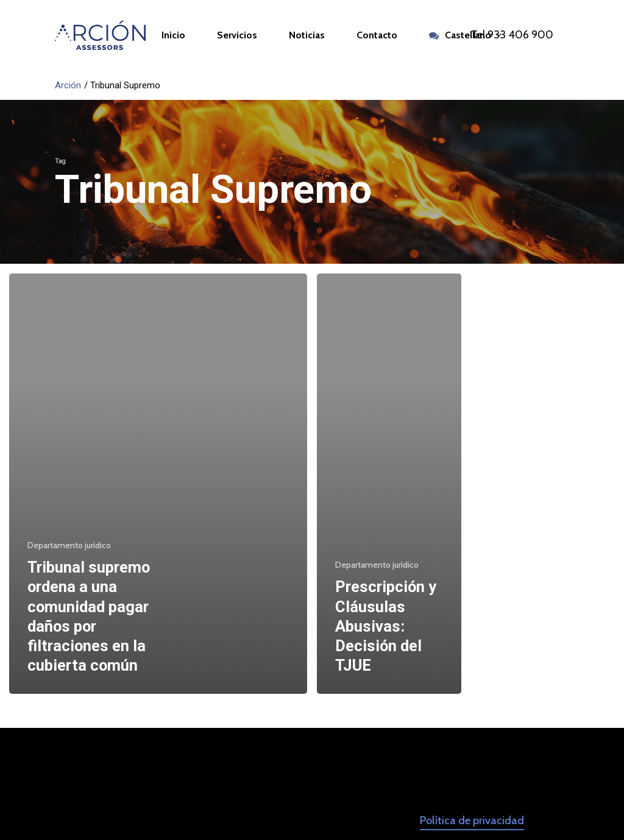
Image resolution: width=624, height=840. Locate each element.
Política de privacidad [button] (472, 821)
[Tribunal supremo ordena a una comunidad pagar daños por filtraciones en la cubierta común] (158, 484)
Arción (68, 85)
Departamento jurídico (69, 545)
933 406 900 (520, 35)
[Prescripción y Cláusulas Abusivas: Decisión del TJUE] (389, 484)
